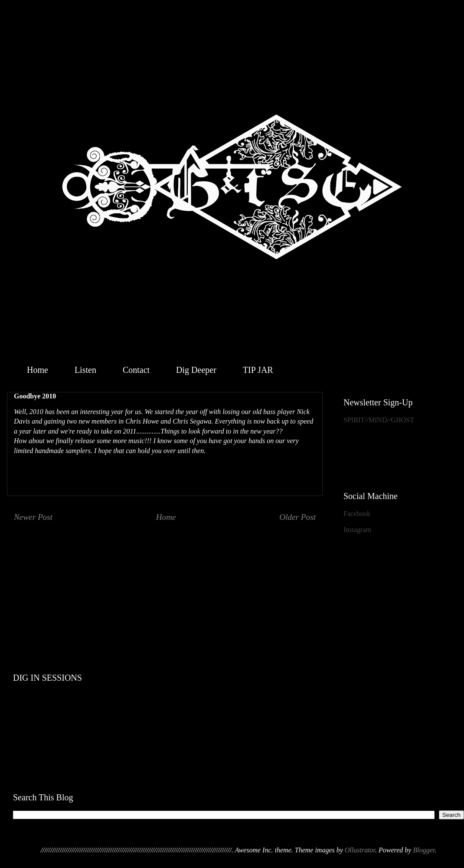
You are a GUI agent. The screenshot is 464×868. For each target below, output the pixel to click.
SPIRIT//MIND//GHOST (379, 420)
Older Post (297, 517)
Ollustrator (360, 850)
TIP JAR (258, 370)
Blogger (424, 850)
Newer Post (33, 517)
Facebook (357, 514)
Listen (85, 370)
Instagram (357, 530)
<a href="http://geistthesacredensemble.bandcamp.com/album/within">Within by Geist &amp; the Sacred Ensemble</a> (239, 580)
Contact (136, 370)
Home (38, 370)
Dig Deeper (196, 370)
